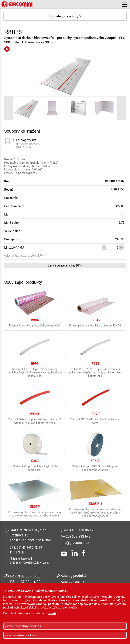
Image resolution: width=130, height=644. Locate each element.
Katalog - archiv (72, 581)
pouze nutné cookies (21, 635)
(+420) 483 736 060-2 (77, 530)
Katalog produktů (74, 575)
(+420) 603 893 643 (76, 536)
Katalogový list (71, 144)
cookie (52, 613)
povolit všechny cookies (23, 626)
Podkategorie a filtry (65, 16)
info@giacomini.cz (75, 543)
